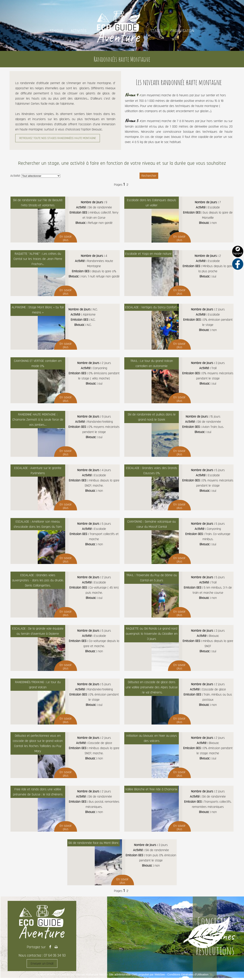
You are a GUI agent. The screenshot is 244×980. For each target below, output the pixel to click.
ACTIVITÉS (79, 31)
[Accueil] (118, 31)
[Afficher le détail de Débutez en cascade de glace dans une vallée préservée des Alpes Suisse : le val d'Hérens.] (179, 702)
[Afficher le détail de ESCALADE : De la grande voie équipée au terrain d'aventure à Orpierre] (65, 648)
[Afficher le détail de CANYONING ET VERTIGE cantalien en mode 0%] (65, 380)
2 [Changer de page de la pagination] (127, 185)
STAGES (157, 31)
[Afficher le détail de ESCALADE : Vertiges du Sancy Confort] (179, 327)
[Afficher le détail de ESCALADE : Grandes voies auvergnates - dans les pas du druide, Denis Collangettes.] (65, 595)
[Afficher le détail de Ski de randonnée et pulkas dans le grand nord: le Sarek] (179, 434)
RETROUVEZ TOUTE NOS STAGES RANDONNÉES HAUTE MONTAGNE (58, 138)
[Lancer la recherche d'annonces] (149, 176)
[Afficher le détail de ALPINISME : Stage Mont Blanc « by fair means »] (65, 327)
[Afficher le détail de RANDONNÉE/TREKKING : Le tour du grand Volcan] (65, 702)
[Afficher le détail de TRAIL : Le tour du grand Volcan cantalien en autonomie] (179, 380)
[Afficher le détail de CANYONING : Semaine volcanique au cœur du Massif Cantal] (179, 541)
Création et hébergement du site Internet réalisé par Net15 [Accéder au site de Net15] (71, 974)
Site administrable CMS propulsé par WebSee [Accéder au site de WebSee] (137, 974)
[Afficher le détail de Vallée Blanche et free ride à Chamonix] (179, 809)
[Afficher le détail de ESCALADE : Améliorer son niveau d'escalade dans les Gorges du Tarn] (65, 541)
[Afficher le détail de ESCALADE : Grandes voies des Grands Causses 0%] (179, 487)
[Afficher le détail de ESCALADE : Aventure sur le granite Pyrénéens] (65, 487)
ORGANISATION (182, 31)
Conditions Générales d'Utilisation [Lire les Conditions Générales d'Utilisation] (188, 974)
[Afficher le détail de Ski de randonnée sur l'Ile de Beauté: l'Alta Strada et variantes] (65, 220)
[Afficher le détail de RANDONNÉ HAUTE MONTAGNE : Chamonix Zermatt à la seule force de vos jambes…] (65, 434)
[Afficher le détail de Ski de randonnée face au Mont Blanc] (122, 862)
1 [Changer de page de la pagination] (124, 184)
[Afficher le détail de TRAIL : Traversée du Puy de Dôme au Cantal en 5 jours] (179, 595)
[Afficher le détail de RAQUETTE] (65, 273)
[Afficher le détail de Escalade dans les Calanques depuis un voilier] (179, 220)
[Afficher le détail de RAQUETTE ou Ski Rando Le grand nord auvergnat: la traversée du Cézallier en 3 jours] (179, 648)
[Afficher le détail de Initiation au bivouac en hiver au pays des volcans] (179, 755)
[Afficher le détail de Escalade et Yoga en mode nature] (179, 273)
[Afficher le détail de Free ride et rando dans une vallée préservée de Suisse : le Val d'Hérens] (65, 809)
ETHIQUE (56, 31)
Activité (15, 176)
